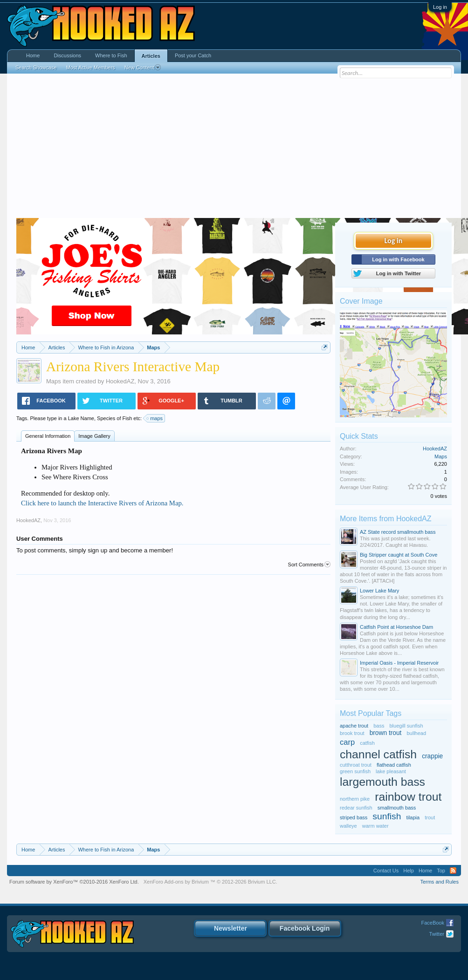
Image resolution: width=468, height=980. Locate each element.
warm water (375, 826)
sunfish (387, 816)
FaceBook (433, 923)
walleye (348, 826)
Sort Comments (309, 565)
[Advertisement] (234, 148)
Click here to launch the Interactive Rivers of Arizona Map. (102, 503)
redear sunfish (356, 808)
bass (379, 726)
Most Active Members (91, 68)
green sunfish (355, 771)
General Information (48, 436)
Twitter (437, 934)
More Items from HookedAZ (386, 519)
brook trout (352, 733)
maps (155, 418)
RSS (453, 871)
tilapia (413, 817)
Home (33, 55)
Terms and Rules (439, 882)
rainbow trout (408, 797)
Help (409, 871)
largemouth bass (382, 782)
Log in (440, 7)
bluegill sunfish (406, 726)
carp (347, 742)
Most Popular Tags (371, 713)
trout (430, 817)
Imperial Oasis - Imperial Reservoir (399, 663)
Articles (151, 56)
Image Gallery (94, 436)
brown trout (386, 733)
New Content (143, 68)
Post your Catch (193, 55)
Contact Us (386, 871)
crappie (432, 756)
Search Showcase (36, 68)
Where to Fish (111, 55)
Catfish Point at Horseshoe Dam (396, 627)
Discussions (67, 55)
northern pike (355, 799)
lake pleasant (391, 771)
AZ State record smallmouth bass (398, 532)
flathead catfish (394, 765)
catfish (367, 743)
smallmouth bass (397, 808)
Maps (54, 381)
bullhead (416, 733)
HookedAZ (120, 381)
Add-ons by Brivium (210, 882)
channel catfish (378, 754)
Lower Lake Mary (379, 591)
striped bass (354, 817)
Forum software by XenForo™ (74, 882)
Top (441, 871)
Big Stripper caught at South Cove (399, 555)
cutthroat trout (356, 765)
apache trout (354, 726)
